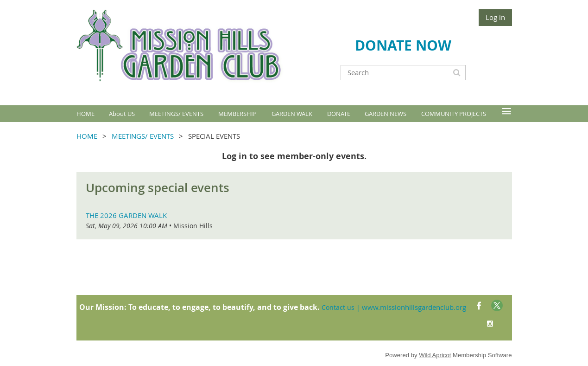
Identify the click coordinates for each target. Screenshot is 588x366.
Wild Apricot (435, 355)
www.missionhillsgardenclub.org (414, 307)
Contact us (338, 307)
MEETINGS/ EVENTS (143, 136)
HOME (87, 136)
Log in (495, 17)
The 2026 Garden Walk (126, 215)
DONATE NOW (403, 45)
